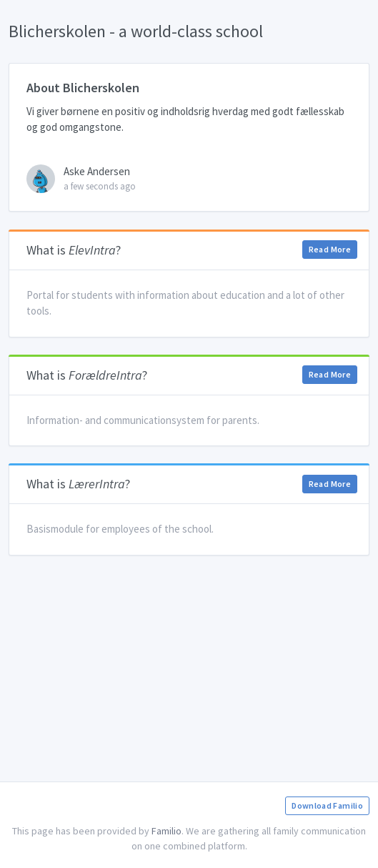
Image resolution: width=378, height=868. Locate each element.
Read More (330, 249)
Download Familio (327, 805)
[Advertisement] (189, 673)
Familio (166, 831)
